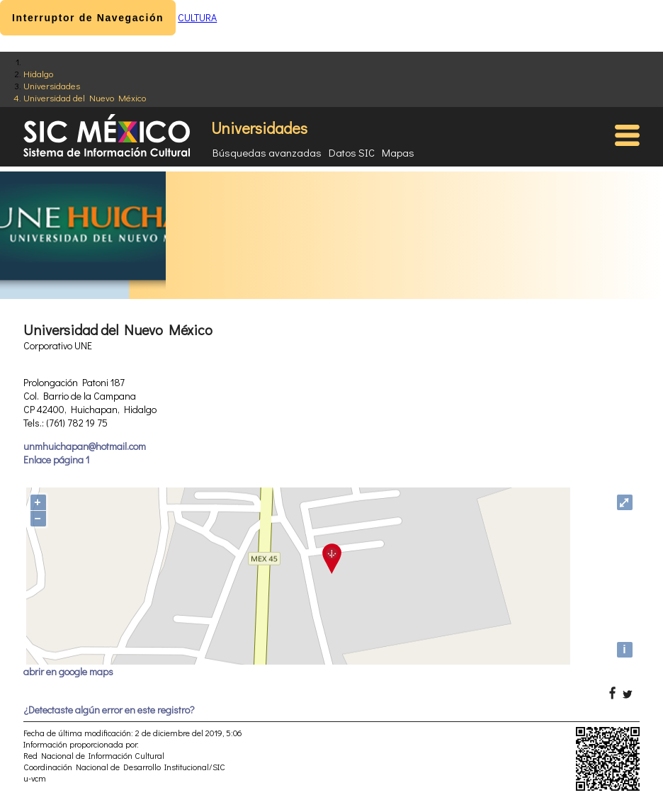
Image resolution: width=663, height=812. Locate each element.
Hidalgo (38, 73)
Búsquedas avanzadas (267, 152)
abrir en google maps (68, 671)
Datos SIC (352, 152)
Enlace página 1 (56, 459)
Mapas (398, 152)
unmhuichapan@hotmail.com (85, 446)
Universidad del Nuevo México (85, 97)
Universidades (52, 85)
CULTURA (197, 17)
